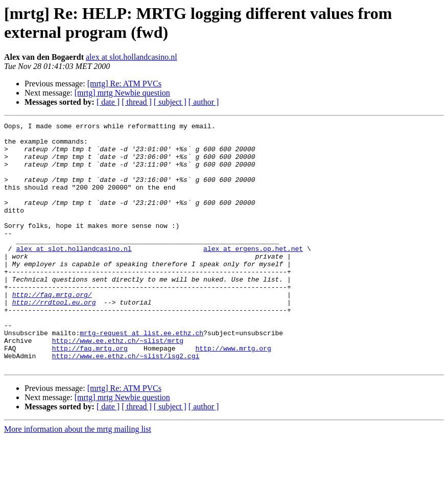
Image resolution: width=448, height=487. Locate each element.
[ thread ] (137, 102)
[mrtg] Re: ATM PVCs (124, 84)
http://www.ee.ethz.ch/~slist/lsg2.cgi (126, 403)
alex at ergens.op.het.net (253, 274)
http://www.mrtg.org (233, 394)
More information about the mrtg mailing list (78, 478)
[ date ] (108, 102)
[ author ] (204, 102)
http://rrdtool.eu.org (54, 339)
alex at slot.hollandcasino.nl (132, 57)
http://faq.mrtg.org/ (52, 330)
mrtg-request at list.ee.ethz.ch (142, 376)
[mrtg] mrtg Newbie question (122, 93)
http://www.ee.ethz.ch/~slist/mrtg (118, 385)
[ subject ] (170, 102)
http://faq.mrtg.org (90, 394)
